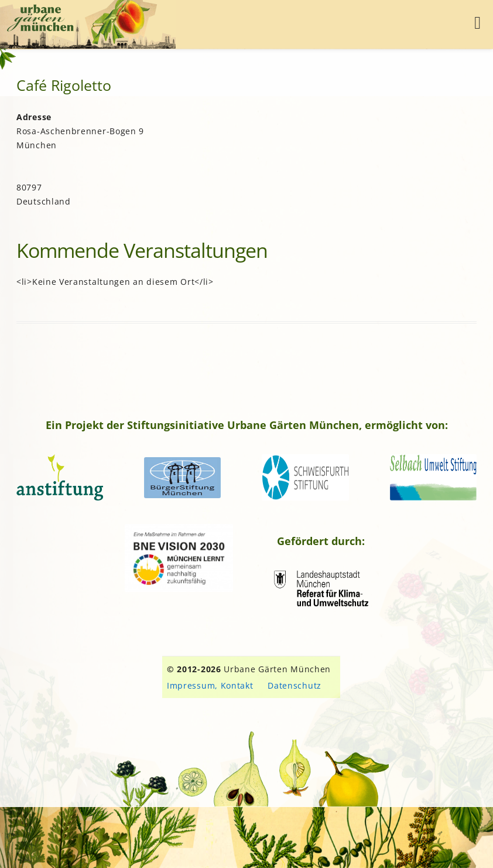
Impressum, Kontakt (210, 685)
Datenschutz (295, 685)
